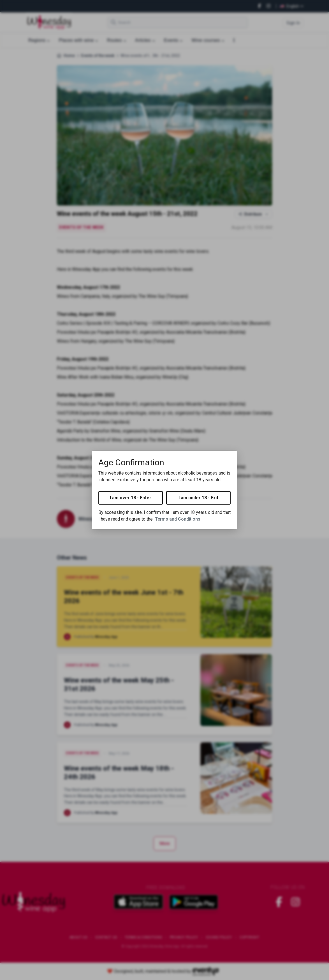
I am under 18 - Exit (198, 498)
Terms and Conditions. (178, 519)
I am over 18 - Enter (131, 498)
